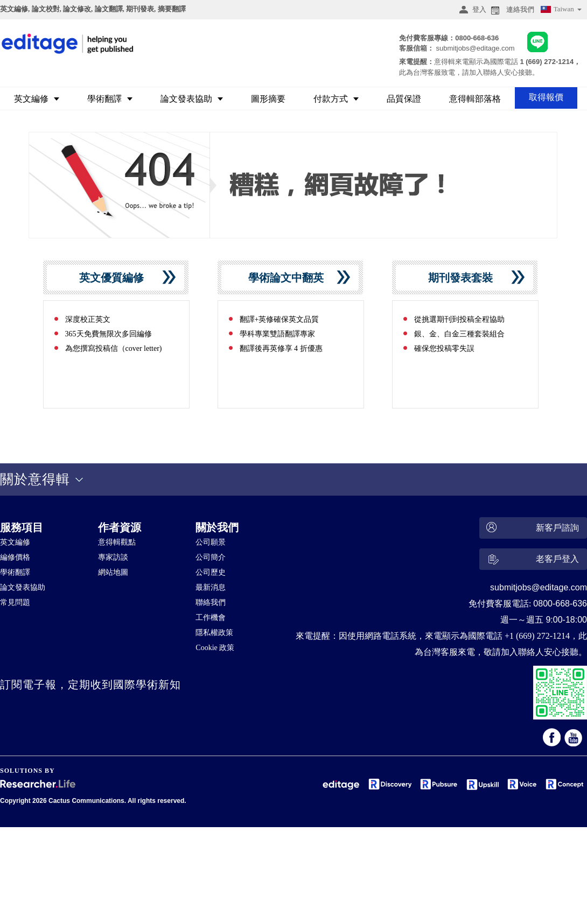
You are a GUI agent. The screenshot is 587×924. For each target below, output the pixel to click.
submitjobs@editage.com (475, 48)
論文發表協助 (192, 99)
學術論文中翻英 (290, 278)
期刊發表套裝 (464, 278)
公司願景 (211, 542)
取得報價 (546, 97)
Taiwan (561, 10)
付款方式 (336, 99)
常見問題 (15, 602)
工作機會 (211, 618)
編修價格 (15, 557)
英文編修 (37, 99)
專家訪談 (113, 557)
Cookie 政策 (215, 648)
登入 (471, 10)
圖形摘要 (268, 99)
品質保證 (404, 99)
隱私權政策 (214, 633)
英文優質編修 (116, 278)
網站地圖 (113, 572)
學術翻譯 (110, 99)
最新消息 (211, 587)
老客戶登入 (531, 561)
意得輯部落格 (475, 99)
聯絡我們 (211, 602)
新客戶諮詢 (531, 528)
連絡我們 (512, 10)
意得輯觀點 (117, 542)
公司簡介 (211, 557)
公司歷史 (211, 572)
